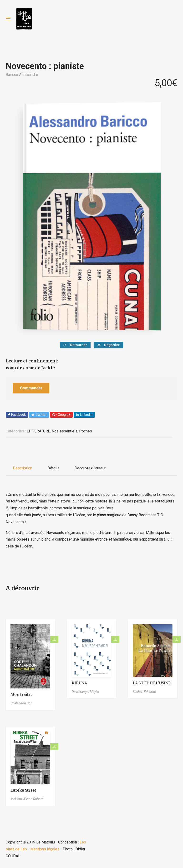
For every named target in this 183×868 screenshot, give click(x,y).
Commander (31, 388)
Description (23, 468)
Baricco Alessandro (22, 75)
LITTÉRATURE (38, 431)
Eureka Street (23, 790)
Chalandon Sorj (21, 703)
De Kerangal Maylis (85, 692)
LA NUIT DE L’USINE (152, 683)
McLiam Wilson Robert (27, 799)
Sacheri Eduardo (144, 692)
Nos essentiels (65, 431)
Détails (53, 468)
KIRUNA (79, 683)
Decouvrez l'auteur (90, 468)
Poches (86, 431)
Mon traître (22, 694)
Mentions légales (45, 849)
